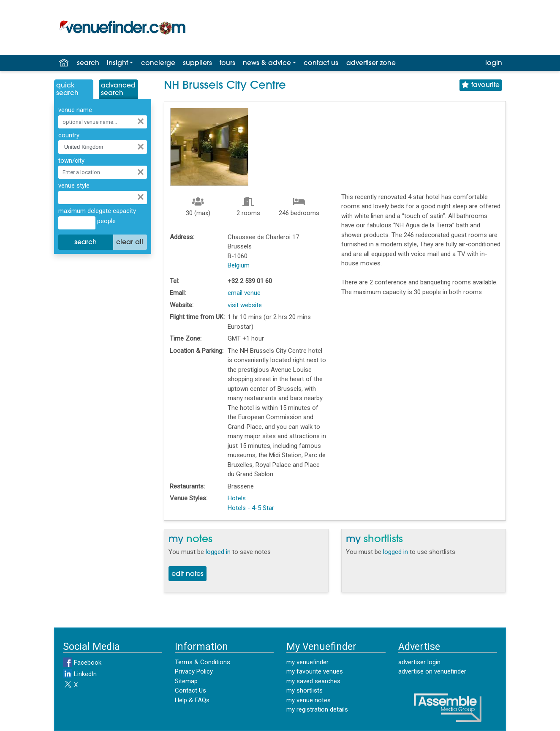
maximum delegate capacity (97, 211)
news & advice (267, 63)
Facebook (82, 663)
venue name (75, 110)
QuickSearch (67, 90)
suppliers (197, 63)
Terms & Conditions (203, 662)
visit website (245, 305)
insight (117, 63)
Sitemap (186, 681)
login (494, 63)
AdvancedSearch (118, 90)
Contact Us (190, 690)
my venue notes (309, 700)
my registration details (317, 709)
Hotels (237, 498)
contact (321, 63)
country (69, 135)
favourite (481, 85)
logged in (218, 552)
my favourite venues (315, 671)
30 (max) (198, 213)
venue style (74, 185)
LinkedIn (80, 674)
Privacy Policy (194, 671)
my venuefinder (307, 662)
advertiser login (419, 662)
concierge (158, 63)
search (88, 63)
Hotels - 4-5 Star (251, 508)
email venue (244, 293)
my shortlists (304, 690)
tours (227, 63)
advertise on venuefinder (432, 671)
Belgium (239, 265)
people (106, 221)
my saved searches (313, 681)
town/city (71, 161)
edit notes (188, 574)
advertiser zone (371, 63)
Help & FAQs (192, 700)
